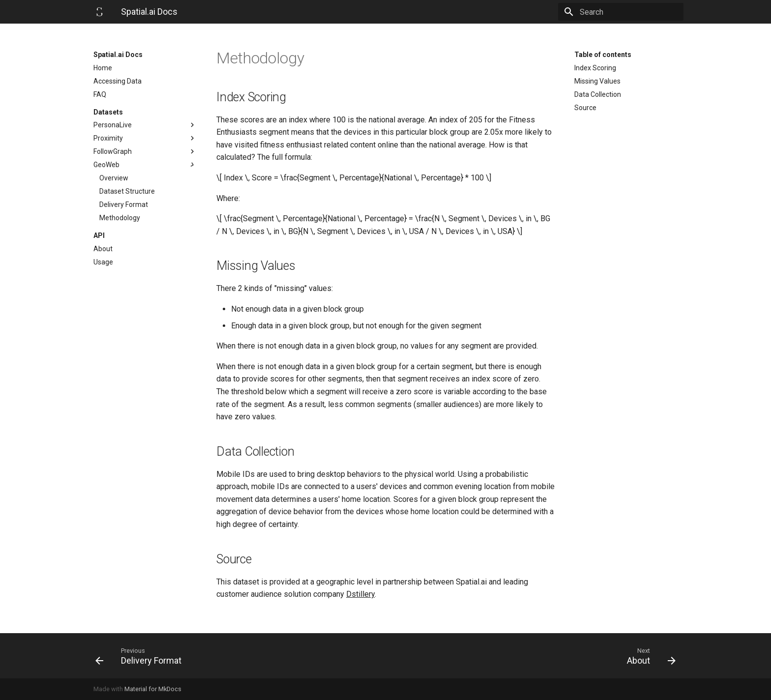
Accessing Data (118, 81)
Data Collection (598, 94)
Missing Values (597, 81)
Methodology (120, 218)
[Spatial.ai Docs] (99, 12)
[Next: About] (534, 656)
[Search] (626, 12)
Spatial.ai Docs (118, 55)
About (103, 249)
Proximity (145, 138)
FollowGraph (145, 151)
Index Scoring (595, 68)
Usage (103, 262)
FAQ (100, 94)
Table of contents (603, 55)
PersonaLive (145, 125)
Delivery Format (124, 204)
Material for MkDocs (153, 689)
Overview (114, 178)
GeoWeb (145, 165)
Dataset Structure (127, 191)
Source (585, 108)
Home (103, 68)
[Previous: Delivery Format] (237, 656)
